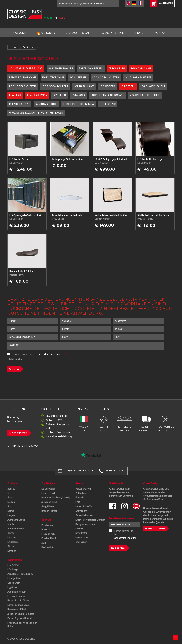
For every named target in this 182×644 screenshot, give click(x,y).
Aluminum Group (16, 520)
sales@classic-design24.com (79, 471)
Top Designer (49, 483)
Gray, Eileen (48, 506)
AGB (44, 543)
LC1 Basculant (84, 86)
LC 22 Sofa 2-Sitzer (106, 77)
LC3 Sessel (128, 86)
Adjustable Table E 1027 (26, 69)
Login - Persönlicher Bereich (90, 520)
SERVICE (139, 33)
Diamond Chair (141, 69)
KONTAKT (161, 33)
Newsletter (81, 533)
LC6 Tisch (59, 95)
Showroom (81, 511)
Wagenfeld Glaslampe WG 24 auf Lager (36, 113)
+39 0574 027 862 (115, 471)
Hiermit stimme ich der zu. (37, 354)
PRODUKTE (19, 33)
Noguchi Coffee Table (145, 95)
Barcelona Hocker (61, 69)
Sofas (10, 498)
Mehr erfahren (18, 433)
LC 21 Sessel (78, 77)
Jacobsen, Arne (49, 502)
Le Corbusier (48, 489)
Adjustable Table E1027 (20, 574)
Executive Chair (53, 77)
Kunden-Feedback (51, 538)
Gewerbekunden (84, 515)
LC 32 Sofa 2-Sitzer (23, 86)
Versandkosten (83, 489)
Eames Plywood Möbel (20, 618)
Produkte (12, 483)
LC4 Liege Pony (37, 95)
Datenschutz (82, 537)
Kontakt (79, 529)
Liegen (11, 502)
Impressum (81, 542)
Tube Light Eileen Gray (79, 104)
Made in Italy (48, 534)
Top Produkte (15, 560)
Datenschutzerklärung (48, 354)
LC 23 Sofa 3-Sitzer (138, 77)
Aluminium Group (17, 592)
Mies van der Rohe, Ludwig (56, 498)
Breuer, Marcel (49, 511)
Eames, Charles (49, 493)
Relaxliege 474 (19, 104)
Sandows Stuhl (46, 104)
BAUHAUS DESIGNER (79, 33)
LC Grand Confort (17, 596)
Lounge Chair (14, 578)
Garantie (80, 498)
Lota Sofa (78, 95)
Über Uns (46, 520)
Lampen (12, 537)
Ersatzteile (28, 47)
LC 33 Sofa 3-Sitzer (55, 86)
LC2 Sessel (13, 565)
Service (13, 47)
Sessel (11, 489)
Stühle (11, 511)
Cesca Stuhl (117, 69)
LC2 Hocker (107, 86)
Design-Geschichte (85, 524)
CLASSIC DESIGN (113, 33)
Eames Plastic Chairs (18, 600)
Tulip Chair (108, 104)
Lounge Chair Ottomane (107, 95)
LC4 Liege (15, 95)
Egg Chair (13, 587)
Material (46, 529)
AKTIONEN (46, 33)
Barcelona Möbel (17, 609)
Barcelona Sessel (91, 69)
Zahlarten (81, 493)
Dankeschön (48, 547)
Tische (11, 533)
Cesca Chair (14, 583)
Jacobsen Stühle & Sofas (21, 614)
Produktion (47, 525)
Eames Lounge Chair (23, 77)
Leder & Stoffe (84, 506)
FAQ (78, 502)
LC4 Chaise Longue (153, 86)
